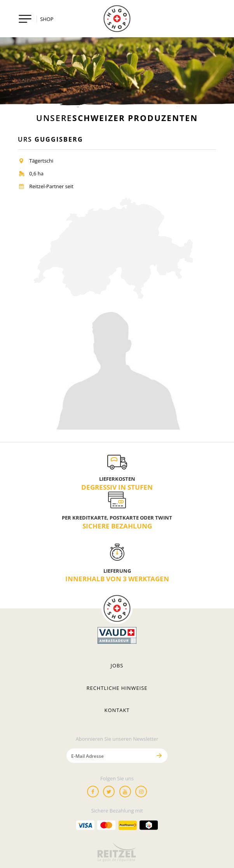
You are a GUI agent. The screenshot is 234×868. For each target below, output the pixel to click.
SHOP (47, 19)
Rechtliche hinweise (117, 688)
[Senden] (159, 756)
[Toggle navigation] (25, 19)
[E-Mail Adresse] (109, 756)
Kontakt (117, 710)
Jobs (117, 665)
